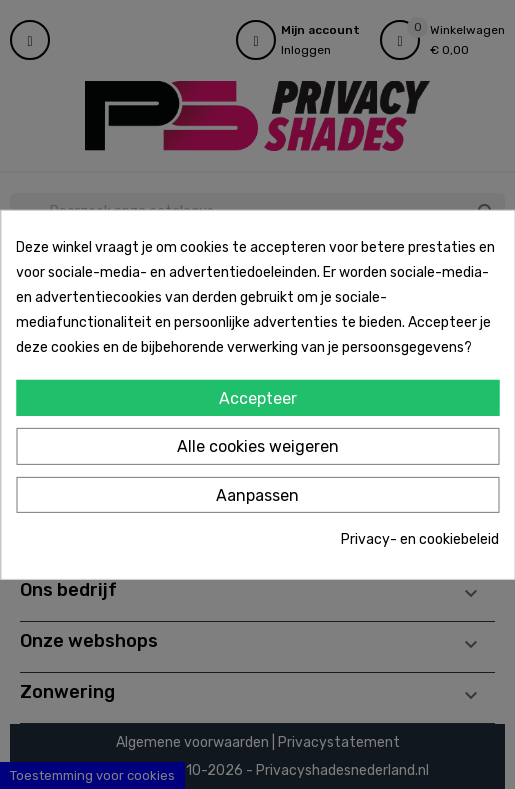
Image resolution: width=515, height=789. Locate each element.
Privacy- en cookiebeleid (420, 539)
